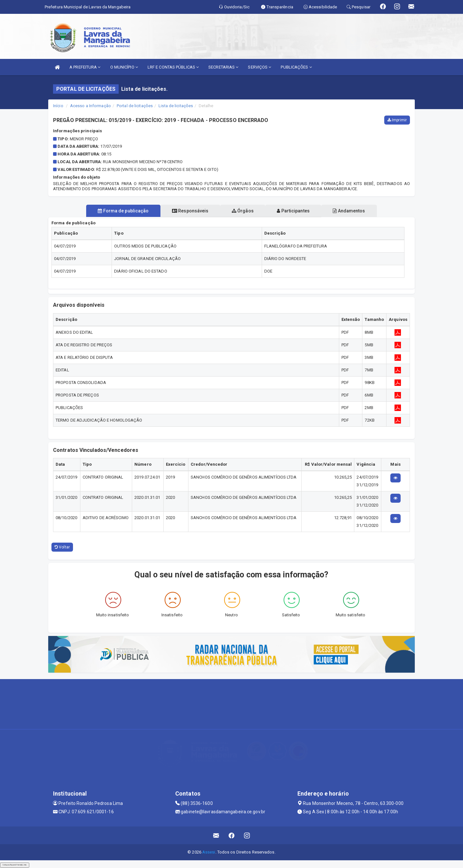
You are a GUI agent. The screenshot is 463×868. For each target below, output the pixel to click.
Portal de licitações (135, 106)
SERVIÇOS (259, 67)
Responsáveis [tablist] (187, 211)
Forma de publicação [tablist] (116, 211)
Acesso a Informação (91, 106)
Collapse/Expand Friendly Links (15, 865)
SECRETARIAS (223, 67)
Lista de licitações (176, 106)
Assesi (209, 852)
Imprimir (397, 120)
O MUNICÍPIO (124, 67)
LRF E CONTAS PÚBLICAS (173, 67)
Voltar (62, 547)
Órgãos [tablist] (243, 211)
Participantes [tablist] (297, 211)
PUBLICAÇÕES (296, 67)
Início (58, 106)
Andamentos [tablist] (356, 211)
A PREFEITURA (85, 67)
